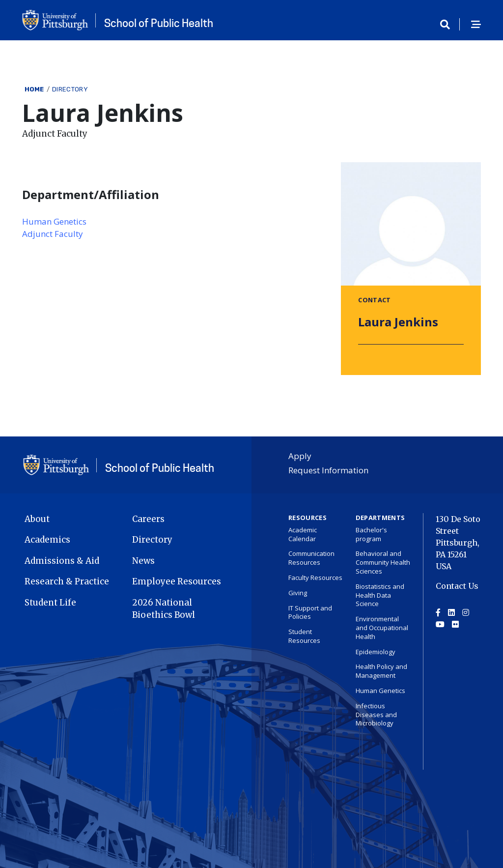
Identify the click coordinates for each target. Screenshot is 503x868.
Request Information (328, 470)
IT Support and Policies (310, 612)
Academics (47, 540)
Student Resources (304, 636)
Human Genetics (54, 221)
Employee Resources (177, 581)
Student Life (50, 603)
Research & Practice (67, 581)
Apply (300, 456)
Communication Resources (311, 558)
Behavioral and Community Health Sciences (383, 562)
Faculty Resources (315, 578)
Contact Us (457, 586)
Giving (298, 593)
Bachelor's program (371, 534)
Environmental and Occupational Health (382, 628)
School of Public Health (159, 23)
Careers (148, 519)
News (143, 561)
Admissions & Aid (62, 561)
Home (34, 89)
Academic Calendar (303, 534)
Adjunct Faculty (53, 234)
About (37, 519)
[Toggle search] (448, 25)
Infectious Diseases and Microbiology (376, 715)
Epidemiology (376, 652)
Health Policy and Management (381, 671)
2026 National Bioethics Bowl (164, 609)
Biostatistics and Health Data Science (380, 595)
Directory (70, 89)
